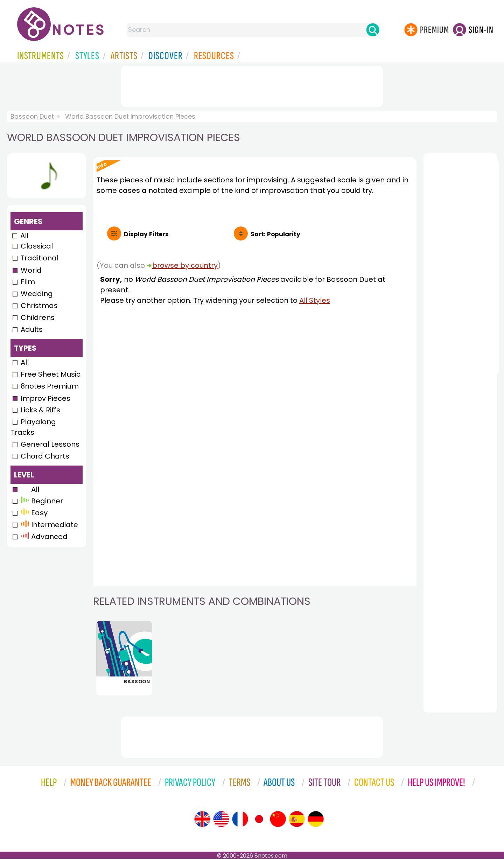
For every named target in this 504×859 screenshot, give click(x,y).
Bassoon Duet (32, 116)
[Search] (373, 30)
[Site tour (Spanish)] (297, 819)
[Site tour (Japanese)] (259, 819)
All (24, 236)
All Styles (315, 300)
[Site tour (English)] (202, 819)
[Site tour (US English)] (221, 819)
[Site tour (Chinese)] (278, 819)
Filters (146, 234)
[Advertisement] (252, 85)
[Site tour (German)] (316, 819)
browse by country (185, 265)
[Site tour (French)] (240, 819)
